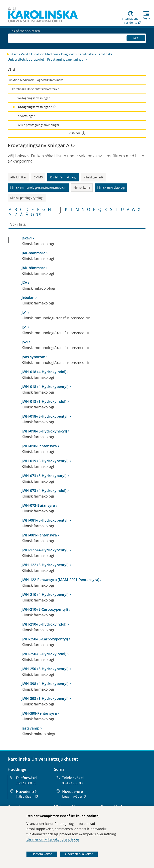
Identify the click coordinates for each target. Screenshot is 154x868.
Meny (146, 18)
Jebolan (28, 297)
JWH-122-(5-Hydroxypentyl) (45, 565)
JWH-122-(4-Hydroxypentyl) (45, 550)
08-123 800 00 (26, 783)
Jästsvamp (30, 728)
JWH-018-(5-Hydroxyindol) (44, 401)
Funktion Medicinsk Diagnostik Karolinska (62, 54)
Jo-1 (25, 342)
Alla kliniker (18, 177)
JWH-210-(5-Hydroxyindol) (44, 624)
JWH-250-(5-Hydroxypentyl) (45, 669)
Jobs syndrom (33, 357)
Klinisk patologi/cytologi (27, 198)
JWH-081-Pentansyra (39, 535)
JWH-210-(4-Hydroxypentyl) (45, 594)
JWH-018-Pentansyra (39, 446)
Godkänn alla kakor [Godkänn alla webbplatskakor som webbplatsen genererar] (79, 854)
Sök (136, 37)
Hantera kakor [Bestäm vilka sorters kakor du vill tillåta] (42, 854)
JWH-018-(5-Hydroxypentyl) (45, 416)
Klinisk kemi (82, 187)
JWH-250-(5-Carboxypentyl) (45, 639)
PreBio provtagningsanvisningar (38, 125)
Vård (24, 54)
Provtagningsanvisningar (66, 59)
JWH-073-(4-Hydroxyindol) (44, 490)
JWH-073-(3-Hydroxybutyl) (44, 476)
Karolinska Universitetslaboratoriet (35, 89)
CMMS (38, 177)
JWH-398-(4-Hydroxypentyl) (45, 684)
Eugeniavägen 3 (74, 796)
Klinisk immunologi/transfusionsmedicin (38, 187)
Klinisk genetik (94, 177)
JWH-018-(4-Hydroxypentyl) (45, 387)
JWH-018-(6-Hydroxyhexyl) (44, 431)
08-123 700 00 (72, 783)
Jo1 (24, 312)
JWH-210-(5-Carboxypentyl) (45, 609)
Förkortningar (26, 116)
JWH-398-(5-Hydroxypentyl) (45, 698)
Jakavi (27, 238)
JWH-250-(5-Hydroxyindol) (44, 654)
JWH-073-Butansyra (38, 505)
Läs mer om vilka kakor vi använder (53, 839)
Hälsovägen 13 (27, 796)
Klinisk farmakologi (63, 177)
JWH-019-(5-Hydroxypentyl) (45, 461)
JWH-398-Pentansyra (39, 713)
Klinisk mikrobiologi (111, 187)
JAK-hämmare (33, 253)
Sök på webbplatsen (25, 38)
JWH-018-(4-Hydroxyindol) (44, 372)
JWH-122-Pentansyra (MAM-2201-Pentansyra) (60, 580)
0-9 (38, 215)
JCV (24, 283)
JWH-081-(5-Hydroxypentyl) (45, 520)
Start (14, 54)
